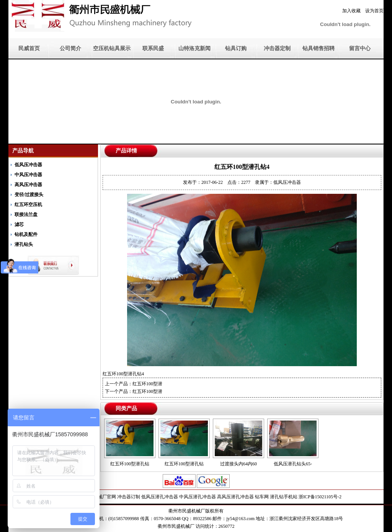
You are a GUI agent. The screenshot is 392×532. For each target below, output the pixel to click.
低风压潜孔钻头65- (293, 464)
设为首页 (374, 11)
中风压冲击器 (28, 175)
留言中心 (360, 48)
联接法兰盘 (26, 214)
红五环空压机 (28, 205)
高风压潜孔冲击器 (235, 497)
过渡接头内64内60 (238, 464)
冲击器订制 (129, 497)
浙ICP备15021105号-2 (320, 497)
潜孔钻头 (24, 244)
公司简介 (70, 48)
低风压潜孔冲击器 (160, 497)
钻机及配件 (26, 234)
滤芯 (19, 224)
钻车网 (262, 497)
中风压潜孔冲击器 (198, 497)
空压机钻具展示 (112, 48)
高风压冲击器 (28, 185)
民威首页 (29, 48)
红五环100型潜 (147, 384)
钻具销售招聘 (318, 48)
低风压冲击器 (28, 165)
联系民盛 (153, 48)
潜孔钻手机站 (284, 497)
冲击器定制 (277, 48)
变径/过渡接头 (29, 195)
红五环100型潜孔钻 (130, 464)
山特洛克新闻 (194, 48)
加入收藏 (351, 11)
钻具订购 (236, 48)
